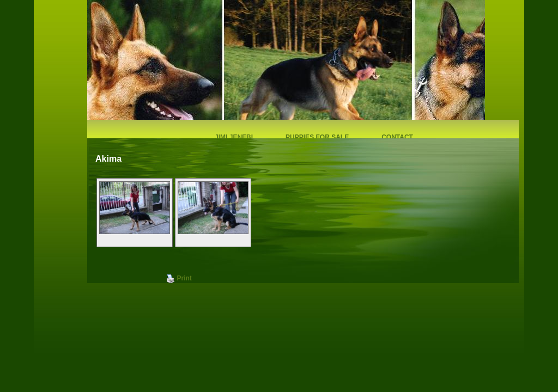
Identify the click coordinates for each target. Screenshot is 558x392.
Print (179, 279)
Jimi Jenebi (234, 137)
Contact (397, 137)
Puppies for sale (317, 137)
